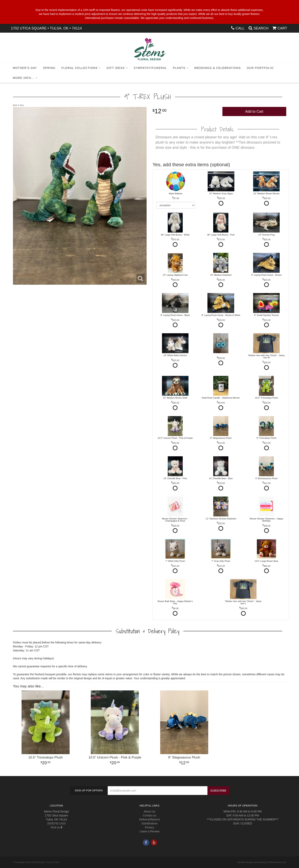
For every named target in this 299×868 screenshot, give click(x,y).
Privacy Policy (53, 862)
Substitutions (149, 823)
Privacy (150, 827)
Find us (56, 827)
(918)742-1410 (56, 823)
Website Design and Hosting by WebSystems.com (262, 862)
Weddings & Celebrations (218, 68)
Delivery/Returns (149, 819)
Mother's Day (25, 68)
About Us (150, 811)
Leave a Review (150, 831)
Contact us (149, 815)
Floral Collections (80, 68)
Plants (179, 68)
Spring (49, 68)
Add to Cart (254, 111)
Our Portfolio (260, 68)
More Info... (24, 78)
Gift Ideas (116, 68)
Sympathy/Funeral (150, 68)
